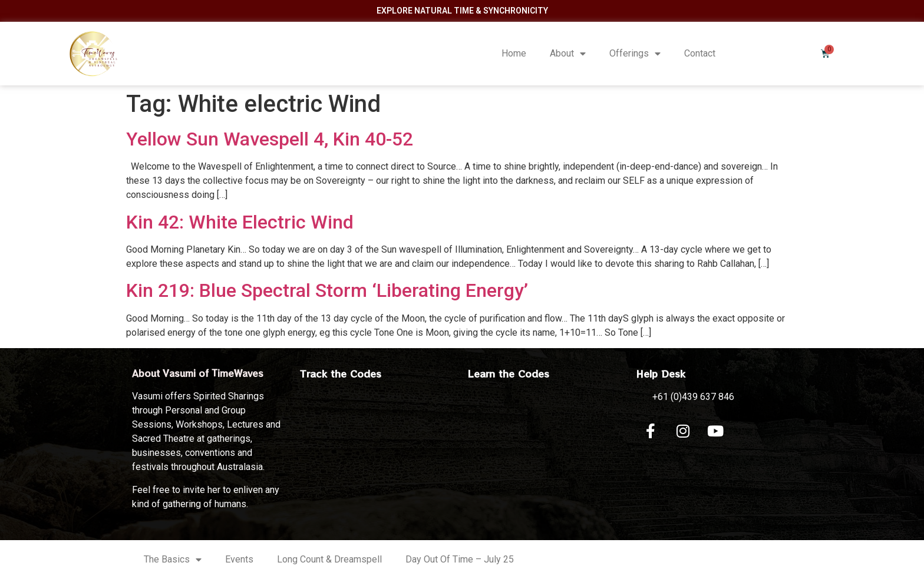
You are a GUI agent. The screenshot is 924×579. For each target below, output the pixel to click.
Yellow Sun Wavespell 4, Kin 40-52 (270, 139)
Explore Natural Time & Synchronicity (462, 11)
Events (239, 559)
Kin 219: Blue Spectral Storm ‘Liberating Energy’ (327, 290)
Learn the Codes (509, 373)
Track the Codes (341, 373)
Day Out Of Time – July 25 (460, 559)
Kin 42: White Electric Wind (240, 222)
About (568, 54)
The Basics (173, 560)
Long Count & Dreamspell (329, 559)
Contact (700, 53)
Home (514, 53)
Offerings (635, 54)
